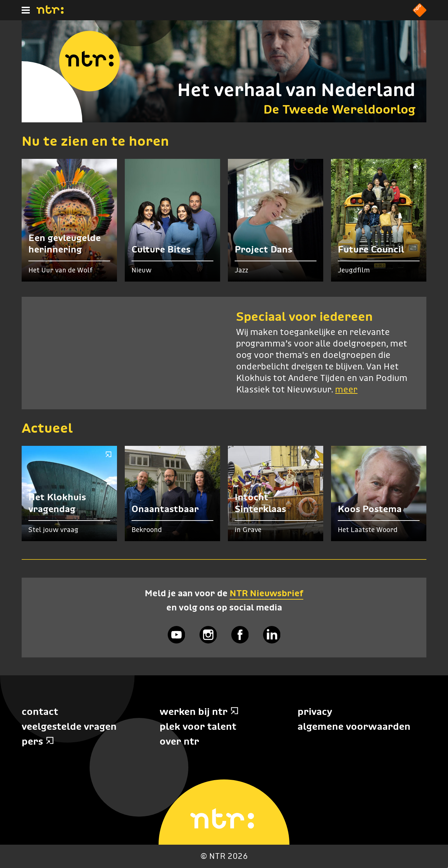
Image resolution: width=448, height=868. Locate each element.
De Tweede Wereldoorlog (339, 109)
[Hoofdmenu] (26, 10)
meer (346, 390)
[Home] (50, 12)
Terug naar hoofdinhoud (447, 867)
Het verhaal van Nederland (296, 90)
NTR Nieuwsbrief (266, 593)
